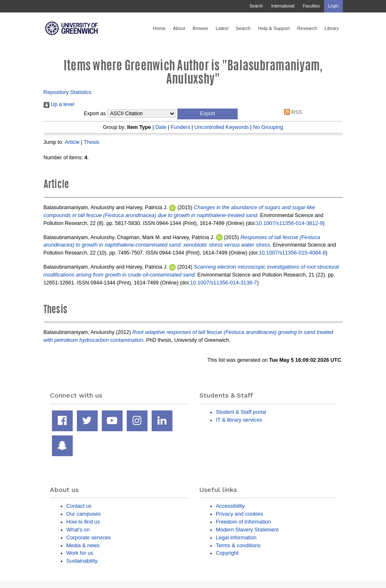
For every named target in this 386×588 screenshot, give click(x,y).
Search (256, 6)
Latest (222, 28)
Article (72, 142)
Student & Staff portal (241, 412)
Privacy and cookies (240, 514)
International (283, 6)
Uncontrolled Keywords (222, 127)
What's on (78, 530)
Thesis (92, 142)
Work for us (80, 553)
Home (159, 28)
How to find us (83, 522)
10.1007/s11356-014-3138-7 (224, 283)
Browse (200, 28)
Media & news (83, 545)
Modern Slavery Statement (247, 530)
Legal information (236, 537)
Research (307, 28)
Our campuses (84, 514)
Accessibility (230, 506)
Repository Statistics (68, 92)
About (179, 28)
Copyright (227, 553)
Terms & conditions (238, 545)
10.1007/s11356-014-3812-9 (289, 223)
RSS (292, 112)
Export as (95, 114)
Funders (181, 127)
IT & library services (239, 420)
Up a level (59, 104)
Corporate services (89, 537)
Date (161, 127)
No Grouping (268, 127)
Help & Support (274, 28)
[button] (208, 114)
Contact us (79, 506)
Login (333, 6)
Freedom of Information (244, 522)
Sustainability (82, 561)
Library (332, 28)
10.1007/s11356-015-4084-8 (292, 253)
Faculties (311, 6)
